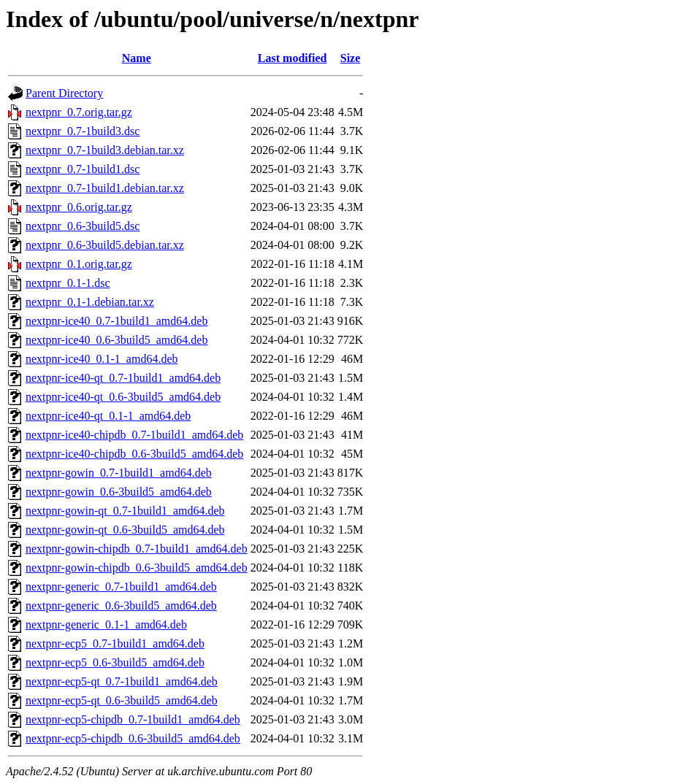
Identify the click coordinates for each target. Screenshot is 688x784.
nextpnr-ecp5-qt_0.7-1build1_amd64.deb (122, 681)
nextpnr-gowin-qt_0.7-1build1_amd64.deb (125, 511)
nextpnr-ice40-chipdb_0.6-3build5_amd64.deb (134, 454)
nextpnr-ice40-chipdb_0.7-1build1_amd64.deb (134, 435)
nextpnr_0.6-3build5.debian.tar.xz (105, 245)
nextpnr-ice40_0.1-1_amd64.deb (102, 359)
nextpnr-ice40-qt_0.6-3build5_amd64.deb (123, 397)
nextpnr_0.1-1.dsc (68, 283)
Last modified (293, 58)
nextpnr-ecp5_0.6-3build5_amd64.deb (115, 662)
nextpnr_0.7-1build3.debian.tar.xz (105, 150)
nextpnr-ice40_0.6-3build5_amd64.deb (116, 340)
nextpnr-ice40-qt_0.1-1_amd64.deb (108, 416)
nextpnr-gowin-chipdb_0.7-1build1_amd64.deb (137, 549)
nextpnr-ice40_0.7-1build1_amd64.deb (116, 321)
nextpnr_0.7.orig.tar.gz (79, 112)
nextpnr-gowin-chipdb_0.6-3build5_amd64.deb (137, 568)
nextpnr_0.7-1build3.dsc (83, 131)
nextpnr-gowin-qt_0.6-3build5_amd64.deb (125, 530)
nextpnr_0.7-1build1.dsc (83, 169)
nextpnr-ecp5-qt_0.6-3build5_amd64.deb (122, 700)
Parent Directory (64, 93)
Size (351, 58)
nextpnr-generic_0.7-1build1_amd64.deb (121, 587)
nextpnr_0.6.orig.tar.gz (79, 207)
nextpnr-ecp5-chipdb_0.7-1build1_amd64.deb (133, 719)
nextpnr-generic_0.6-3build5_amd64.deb (121, 606)
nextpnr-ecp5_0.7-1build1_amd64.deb (115, 643)
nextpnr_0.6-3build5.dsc (83, 226)
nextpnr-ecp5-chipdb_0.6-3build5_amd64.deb (133, 738)
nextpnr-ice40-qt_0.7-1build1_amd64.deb (123, 378)
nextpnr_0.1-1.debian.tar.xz (90, 302)
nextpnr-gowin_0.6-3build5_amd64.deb (119, 492)
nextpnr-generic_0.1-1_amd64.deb (106, 624)
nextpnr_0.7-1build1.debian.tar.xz (105, 188)
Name (137, 58)
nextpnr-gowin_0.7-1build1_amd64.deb (119, 473)
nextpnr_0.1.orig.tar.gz (79, 264)
